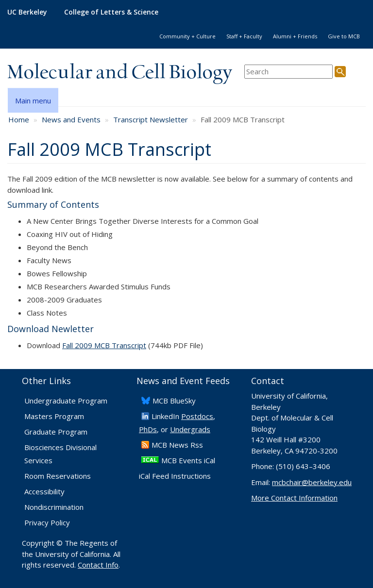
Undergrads (190, 429)
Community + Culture (187, 36)
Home (19, 119)
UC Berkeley (27, 12)
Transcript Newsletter (151, 119)
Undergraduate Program (66, 401)
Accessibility (44, 491)
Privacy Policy (47, 522)
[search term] (288, 72)
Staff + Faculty (244, 36)
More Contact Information (294, 498)
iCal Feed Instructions (175, 476)
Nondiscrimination (54, 507)
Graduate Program (56, 432)
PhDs (148, 429)
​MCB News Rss (177, 445)
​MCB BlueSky (174, 401)
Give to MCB (344, 36)
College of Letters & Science (111, 12)
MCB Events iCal (188, 460)
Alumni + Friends (295, 36)
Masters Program (54, 416)
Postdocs (197, 416)
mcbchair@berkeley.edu (312, 482)
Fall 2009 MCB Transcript (104, 345)
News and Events (71, 119)
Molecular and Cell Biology (120, 73)
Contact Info (98, 565)
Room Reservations (58, 476)
